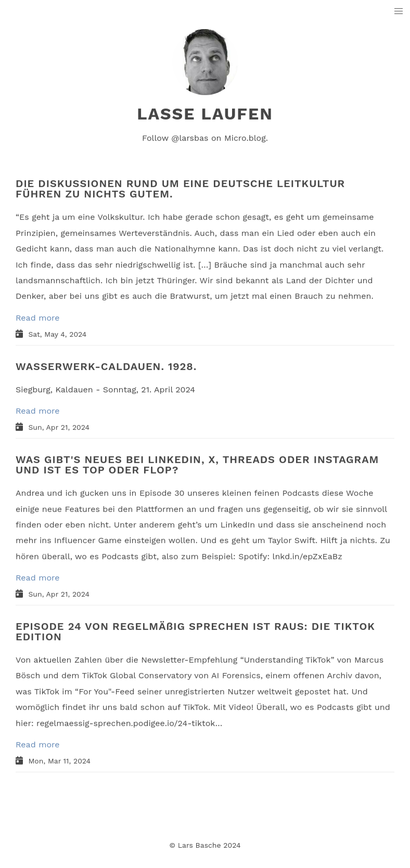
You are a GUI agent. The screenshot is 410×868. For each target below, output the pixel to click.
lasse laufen (205, 114)
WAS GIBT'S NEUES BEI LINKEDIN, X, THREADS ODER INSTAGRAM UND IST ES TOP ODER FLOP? (197, 465)
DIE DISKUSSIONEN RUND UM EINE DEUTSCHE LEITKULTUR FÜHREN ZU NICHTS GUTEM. (180, 189)
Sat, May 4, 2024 (57, 334)
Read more (38, 317)
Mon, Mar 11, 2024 (59, 761)
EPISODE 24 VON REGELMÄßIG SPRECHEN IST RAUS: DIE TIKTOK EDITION (195, 632)
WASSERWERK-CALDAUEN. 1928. (106, 366)
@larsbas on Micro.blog (219, 138)
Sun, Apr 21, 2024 (59, 427)
